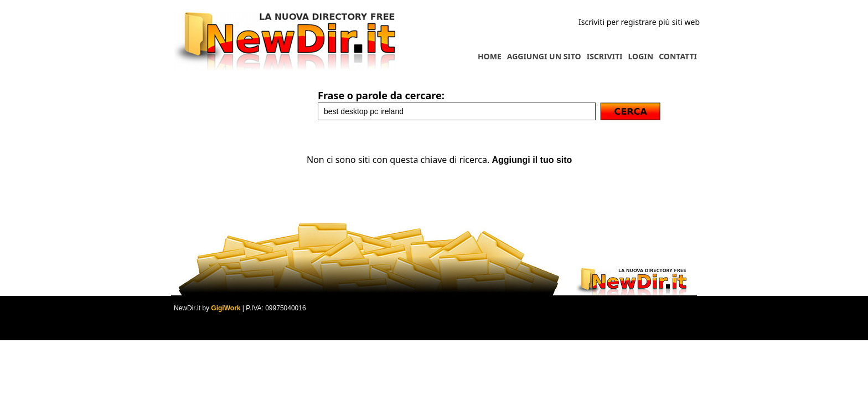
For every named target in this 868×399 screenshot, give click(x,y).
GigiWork (226, 308)
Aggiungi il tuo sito (532, 160)
